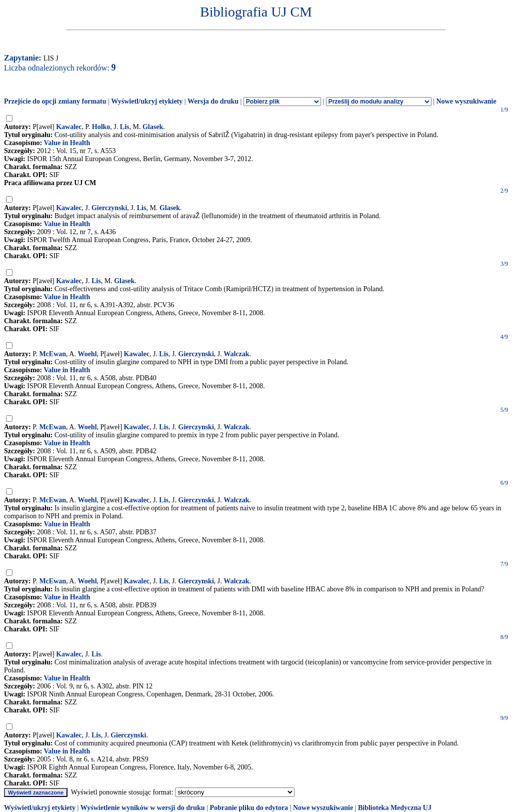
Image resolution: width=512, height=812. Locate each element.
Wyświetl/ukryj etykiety (147, 101)
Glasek (153, 127)
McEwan (52, 354)
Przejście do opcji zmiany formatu (55, 101)
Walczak (236, 354)
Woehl (87, 354)
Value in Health (67, 143)
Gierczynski (109, 208)
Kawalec (69, 127)
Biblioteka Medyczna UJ (395, 808)
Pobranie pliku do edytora (249, 808)
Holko (101, 127)
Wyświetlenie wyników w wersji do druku (143, 808)
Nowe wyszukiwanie (466, 101)
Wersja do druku (213, 101)
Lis (125, 127)
